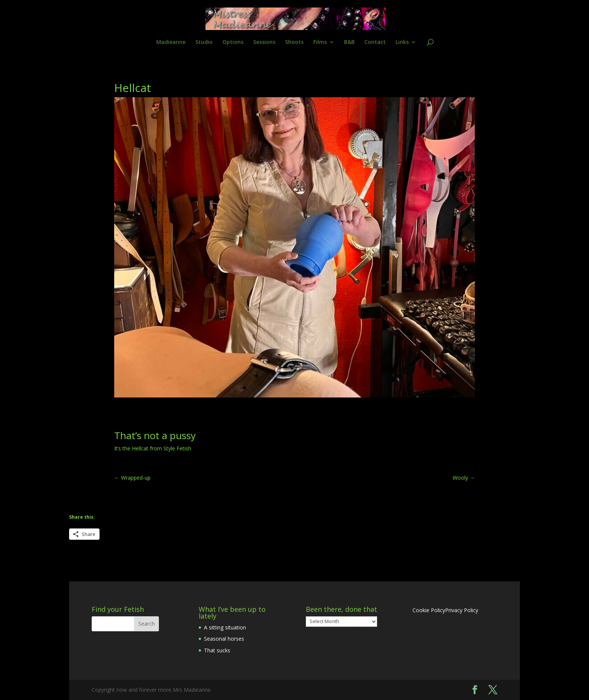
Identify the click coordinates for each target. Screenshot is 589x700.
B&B (349, 42)
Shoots (294, 42)
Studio (204, 42)
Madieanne (171, 42)
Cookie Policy (429, 610)
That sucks (217, 650)
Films (320, 42)
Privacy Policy (462, 610)
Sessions (264, 42)
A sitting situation (225, 627)
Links (402, 42)
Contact (375, 42)
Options (233, 42)
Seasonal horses (224, 639)
